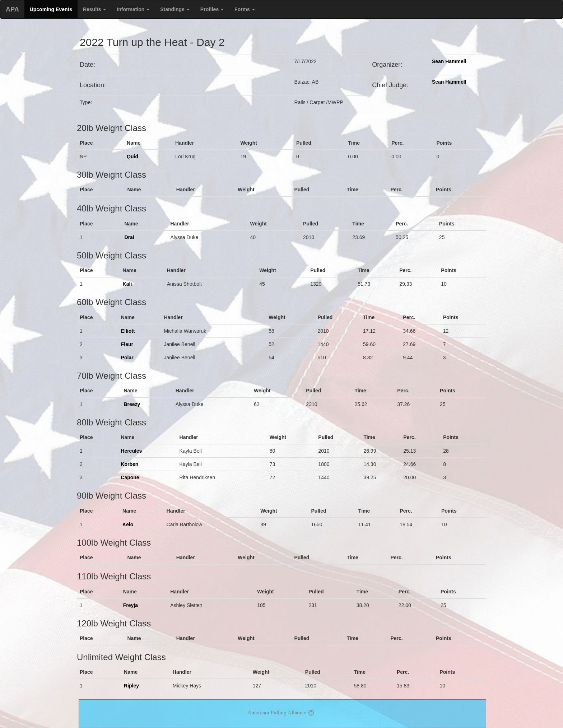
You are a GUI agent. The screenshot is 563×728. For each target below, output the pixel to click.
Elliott (128, 331)
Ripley (131, 686)
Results (94, 9)
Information (133, 9)
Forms (245, 9)
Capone (130, 477)
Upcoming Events (51, 9)
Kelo (128, 524)
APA (12, 9)
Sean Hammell (449, 61)
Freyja (131, 605)
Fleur (127, 344)
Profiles (212, 9)
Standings (175, 9)
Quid (132, 157)
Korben (129, 464)
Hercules (131, 451)
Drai (129, 237)
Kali (127, 284)
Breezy (132, 404)
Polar (127, 358)
